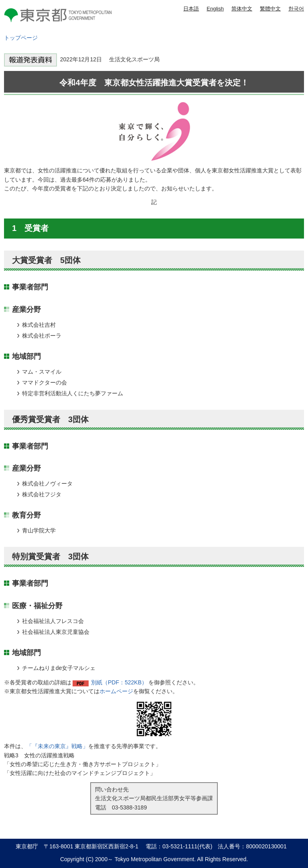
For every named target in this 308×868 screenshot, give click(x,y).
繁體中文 (270, 9)
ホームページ (116, 691)
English (215, 9)
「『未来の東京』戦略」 (57, 746)
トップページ (21, 38)
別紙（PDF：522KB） (119, 682)
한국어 (296, 9)
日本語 (191, 9)
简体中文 (242, 9)
